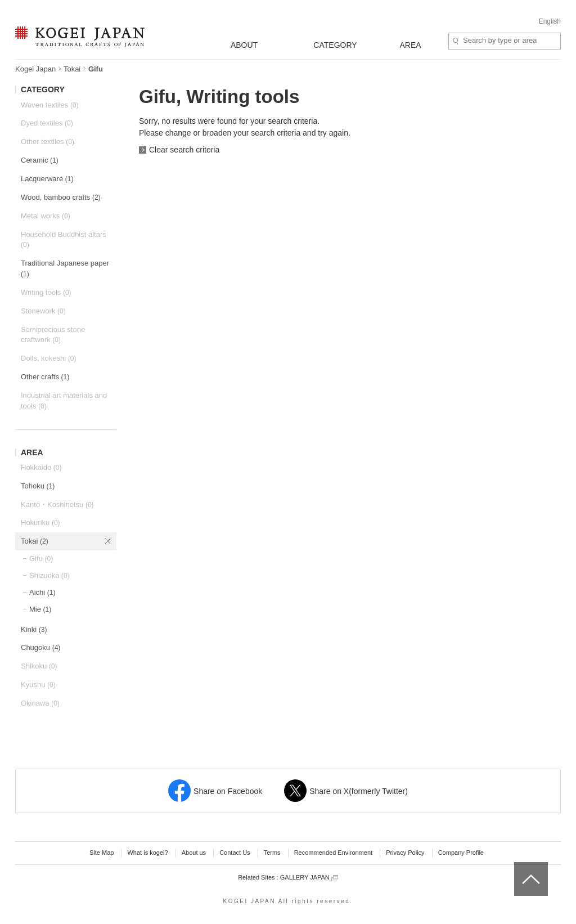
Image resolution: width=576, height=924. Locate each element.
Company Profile (461, 853)
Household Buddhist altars (64, 240)
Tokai (72, 69)
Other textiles (48, 142)
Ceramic (40, 160)
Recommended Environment (333, 853)
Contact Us (235, 853)
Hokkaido (41, 467)
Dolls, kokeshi (48, 358)
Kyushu (38, 685)
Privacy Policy (405, 853)
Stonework (43, 311)
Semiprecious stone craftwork (53, 335)
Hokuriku (40, 522)
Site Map (102, 853)
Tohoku (38, 486)
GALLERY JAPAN (309, 878)
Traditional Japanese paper (65, 268)
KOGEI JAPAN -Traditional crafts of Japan (80, 38)
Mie (40, 609)
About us (194, 853)
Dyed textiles (47, 123)
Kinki (34, 629)
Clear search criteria (184, 150)
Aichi (42, 592)
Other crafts (45, 377)
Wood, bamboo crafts (61, 197)
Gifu (41, 559)
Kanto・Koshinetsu (57, 504)
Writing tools (46, 292)
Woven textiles (50, 105)
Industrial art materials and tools (64, 401)
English (550, 21)
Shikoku (39, 666)
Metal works (46, 216)
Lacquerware (47, 179)
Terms (272, 853)
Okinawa (40, 703)
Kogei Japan (35, 69)
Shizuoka (49, 575)
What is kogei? (147, 853)
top (518, 866)
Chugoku (40, 647)
